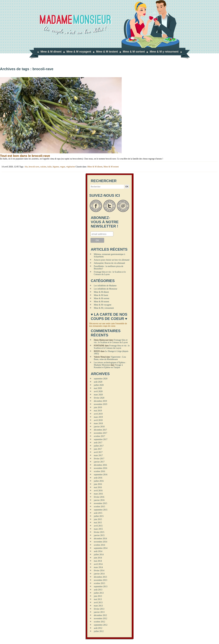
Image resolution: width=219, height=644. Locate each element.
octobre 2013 (99, 583)
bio (26, 167)
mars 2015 (98, 529)
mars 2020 (98, 395)
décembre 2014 (100, 539)
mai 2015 (98, 523)
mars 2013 (98, 606)
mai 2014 (98, 561)
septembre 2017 (101, 439)
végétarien (71, 167)
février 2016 (99, 497)
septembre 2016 (101, 475)
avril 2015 (98, 526)
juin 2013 (98, 596)
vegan (62, 167)
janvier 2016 (99, 500)
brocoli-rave (34, 167)
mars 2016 (98, 494)
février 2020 (99, 398)
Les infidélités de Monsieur (106, 289)
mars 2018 (98, 423)
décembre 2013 (100, 577)
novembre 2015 (100, 503)
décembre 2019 (100, 401)
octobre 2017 (99, 436)
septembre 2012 (101, 625)
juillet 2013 (99, 593)
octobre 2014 (99, 545)
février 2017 (99, 459)
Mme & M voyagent (79, 52)
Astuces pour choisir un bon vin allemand (112, 260)
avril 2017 (98, 452)
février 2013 (99, 609)
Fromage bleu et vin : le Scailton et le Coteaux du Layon (111, 341)
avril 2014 (98, 564)
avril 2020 (98, 391)
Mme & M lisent (101, 295)
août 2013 (98, 590)
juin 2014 (98, 558)
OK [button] (127, 187)
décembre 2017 (100, 430)
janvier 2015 (99, 535)
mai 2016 (98, 487)
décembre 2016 (100, 465)
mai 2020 (98, 388)
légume (56, 167)
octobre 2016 (99, 471)
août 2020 (98, 382)
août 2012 (98, 628)
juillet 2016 (99, 481)
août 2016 (98, 478)
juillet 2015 (99, 516)
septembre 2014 (101, 548)
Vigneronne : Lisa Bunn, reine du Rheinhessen (110, 358)
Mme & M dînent (51, 52)
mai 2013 (98, 599)
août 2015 (98, 513)
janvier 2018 (99, 427)
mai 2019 (98, 411)
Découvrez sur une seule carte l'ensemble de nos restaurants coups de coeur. (108, 325)
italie (49, 167)
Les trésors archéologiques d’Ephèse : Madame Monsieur (110, 364)
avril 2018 (98, 420)
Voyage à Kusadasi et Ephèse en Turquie (108, 366)
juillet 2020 (99, 385)
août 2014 (98, 551)
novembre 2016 (100, 468)
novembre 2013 (100, 580)
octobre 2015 (99, 507)
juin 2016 (98, 484)
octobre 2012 (99, 622)
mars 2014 (98, 567)
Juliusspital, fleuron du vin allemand (109, 263)
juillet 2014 (99, 555)
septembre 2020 (101, 379)
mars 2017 (98, 455)
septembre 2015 (101, 510)
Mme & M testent (107, 52)
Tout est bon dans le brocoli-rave (25, 156)
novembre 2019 (100, 404)
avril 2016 (98, 491)
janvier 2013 (99, 612)
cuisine (43, 167)
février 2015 (99, 532)
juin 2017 (98, 449)
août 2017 (98, 443)
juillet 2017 (99, 446)
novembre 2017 (100, 433)
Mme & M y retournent (164, 52)
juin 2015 (98, 519)
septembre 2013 (101, 587)
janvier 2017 (99, 462)
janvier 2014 (99, 574)
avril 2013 (98, 603)
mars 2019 (98, 417)
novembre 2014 (100, 542)
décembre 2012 (100, 615)
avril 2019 (98, 414)
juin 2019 (98, 407)
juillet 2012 (99, 631)
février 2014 (99, 571)
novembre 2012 (100, 618)
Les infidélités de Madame (105, 286)
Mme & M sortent (134, 52)
